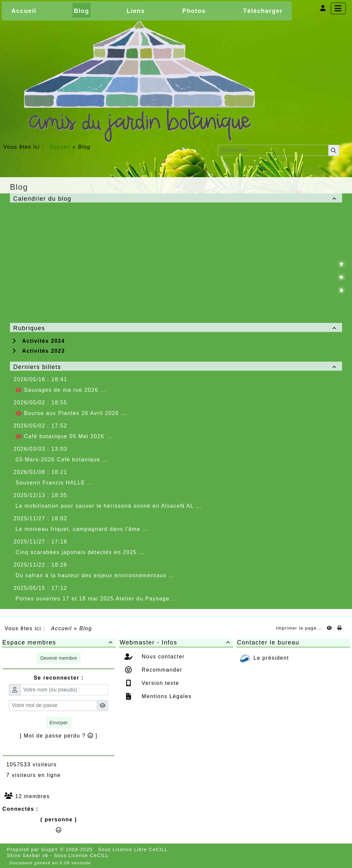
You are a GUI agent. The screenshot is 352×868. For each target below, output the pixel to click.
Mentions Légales (166, 696)
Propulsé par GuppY (34, 849)
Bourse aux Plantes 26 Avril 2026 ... (71, 413)
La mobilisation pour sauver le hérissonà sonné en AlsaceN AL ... (109, 506)
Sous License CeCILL (81, 855)
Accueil (60, 147)
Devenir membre (59, 658)
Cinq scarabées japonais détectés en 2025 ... (80, 552)
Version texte (159, 683)
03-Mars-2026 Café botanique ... (62, 460)
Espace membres (59, 642)
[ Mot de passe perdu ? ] (59, 736)
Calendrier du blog (176, 199)
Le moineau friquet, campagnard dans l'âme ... (82, 529)
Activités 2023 (39, 351)
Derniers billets (176, 367)
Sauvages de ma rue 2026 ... (61, 390)
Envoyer (59, 722)
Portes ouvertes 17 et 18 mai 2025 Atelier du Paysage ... (97, 599)
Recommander (161, 670)
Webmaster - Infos (176, 642)
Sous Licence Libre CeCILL (134, 849)
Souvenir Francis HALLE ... (54, 483)
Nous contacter (162, 657)
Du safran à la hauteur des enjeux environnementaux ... (95, 575)
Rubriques (176, 328)
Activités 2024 (39, 341)
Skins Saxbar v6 (28, 855)
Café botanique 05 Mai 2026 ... (64, 436)
